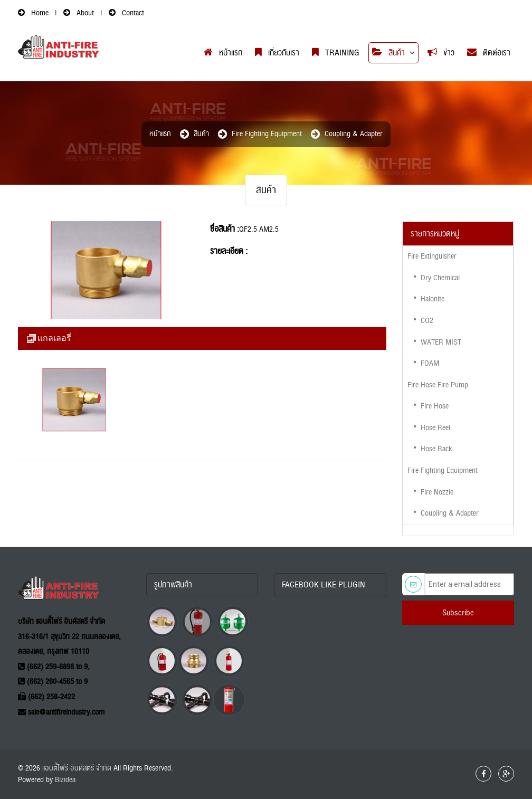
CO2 (427, 321)
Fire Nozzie (437, 492)
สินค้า (388, 53)
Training (336, 53)
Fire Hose (435, 406)
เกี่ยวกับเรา (277, 53)
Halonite (433, 299)
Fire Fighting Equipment (267, 134)
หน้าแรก (223, 53)
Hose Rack (436, 449)
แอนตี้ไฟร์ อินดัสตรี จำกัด (77, 768)
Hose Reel (435, 428)
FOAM (430, 363)
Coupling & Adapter (354, 134)
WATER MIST (441, 342)
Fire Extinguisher (432, 256)
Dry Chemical (440, 278)
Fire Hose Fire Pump (438, 385)
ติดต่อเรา (489, 53)
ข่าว (441, 53)
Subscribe (458, 613)
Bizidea (65, 780)
